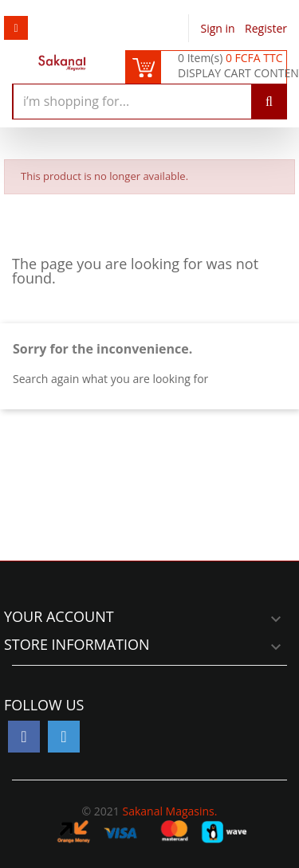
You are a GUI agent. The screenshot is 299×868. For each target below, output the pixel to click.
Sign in (220, 28)
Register (266, 28)
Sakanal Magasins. (169, 811)
